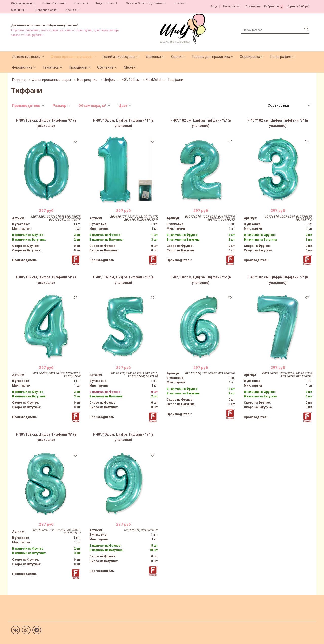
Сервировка (250, 57)
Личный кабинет (54, 3)
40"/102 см (131, 80)
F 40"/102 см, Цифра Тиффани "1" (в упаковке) (123, 123)
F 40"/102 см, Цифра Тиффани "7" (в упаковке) (278, 280)
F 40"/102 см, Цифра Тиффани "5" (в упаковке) (123, 280)
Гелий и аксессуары (119, 57)
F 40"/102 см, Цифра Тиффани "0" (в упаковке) (46, 123)
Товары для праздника (211, 57)
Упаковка (153, 57)
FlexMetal (154, 80)
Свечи (176, 57)
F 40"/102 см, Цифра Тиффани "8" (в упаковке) (46, 437)
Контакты (81, 3)
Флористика (22, 67)
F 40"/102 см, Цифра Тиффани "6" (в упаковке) (201, 280)
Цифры (109, 80)
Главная (19, 80)
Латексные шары (26, 57)
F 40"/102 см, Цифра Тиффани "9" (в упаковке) (123, 437)
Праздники (78, 67)
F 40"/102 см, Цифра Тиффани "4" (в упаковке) (46, 280)
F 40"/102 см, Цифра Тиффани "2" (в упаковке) (201, 123)
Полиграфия (281, 57)
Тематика (51, 67)
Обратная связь (47, 10)
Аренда (71, 10)
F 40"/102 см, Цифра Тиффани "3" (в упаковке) (278, 123)
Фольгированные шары (72, 57)
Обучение (105, 67)
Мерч (128, 67)
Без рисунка (87, 80)
